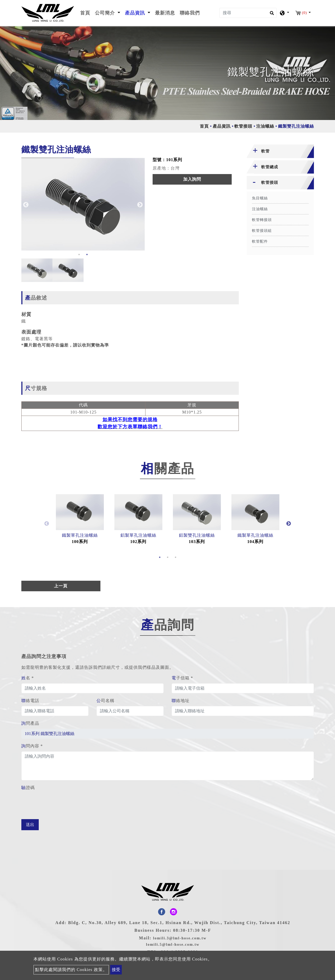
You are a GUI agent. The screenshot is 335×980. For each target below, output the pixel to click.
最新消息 (165, 13)
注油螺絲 (265, 126)
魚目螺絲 (260, 198)
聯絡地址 (181, 701)
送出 (30, 825)
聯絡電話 (30, 701)
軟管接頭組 (262, 231)
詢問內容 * (32, 746)
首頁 (86, 12)
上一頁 (61, 586)
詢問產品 (30, 723)
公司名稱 (105, 701)
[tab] (280, 151)
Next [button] (139, 204)
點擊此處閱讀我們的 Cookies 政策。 (71, 970)
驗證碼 (28, 788)
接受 (116, 970)
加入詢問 (192, 179)
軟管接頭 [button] (270, 182)
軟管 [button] (265, 151)
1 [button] (79, 254)
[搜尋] (248, 13)
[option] (83, 204)
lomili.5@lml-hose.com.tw (173, 945)
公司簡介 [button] (106, 13)
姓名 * (28, 678)
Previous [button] (25, 204)
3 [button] (176, 557)
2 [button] (87, 254)
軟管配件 (260, 241)
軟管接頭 (243, 126)
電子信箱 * (182, 678)
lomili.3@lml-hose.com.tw (180, 938)
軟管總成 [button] (270, 167)
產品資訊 (222, 126)
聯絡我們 (190, 13)
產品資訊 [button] (136, 13)
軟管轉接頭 (262, 220)
